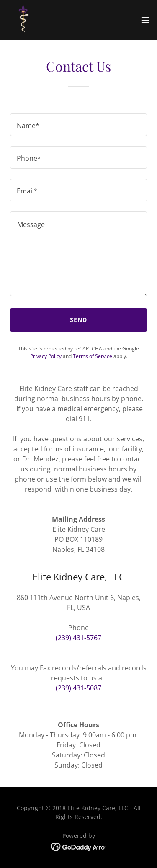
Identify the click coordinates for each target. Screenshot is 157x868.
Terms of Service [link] (93, 356)
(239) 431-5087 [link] (78, 688)
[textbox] (78, 125)
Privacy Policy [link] (46, 356)
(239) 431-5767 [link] (78, 638)
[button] (145, 20)
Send (78, 320)
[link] (23, 20)
